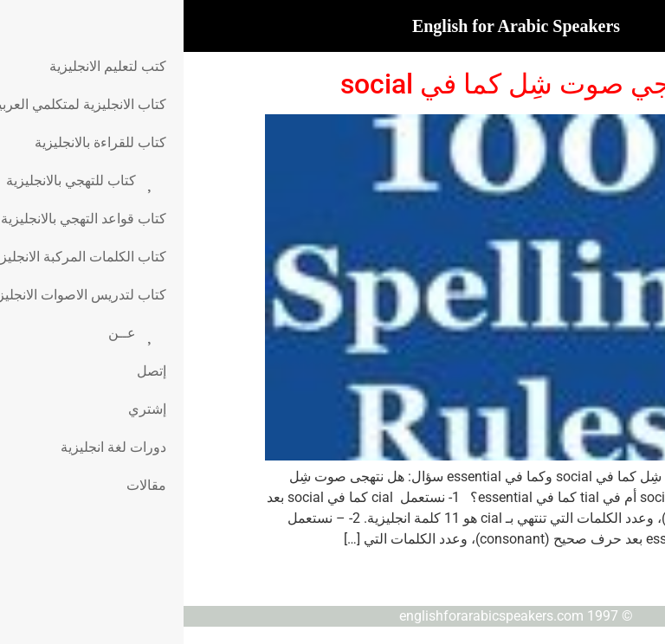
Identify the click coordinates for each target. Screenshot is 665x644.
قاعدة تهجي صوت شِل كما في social (370, 84)
